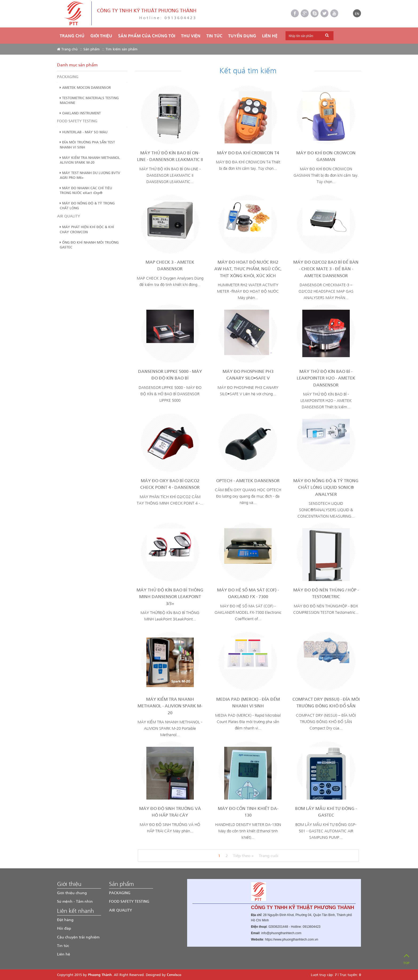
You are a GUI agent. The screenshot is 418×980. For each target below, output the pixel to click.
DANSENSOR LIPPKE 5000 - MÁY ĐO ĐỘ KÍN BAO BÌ (170, 375)
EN (357, 13)
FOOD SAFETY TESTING (77, 121)
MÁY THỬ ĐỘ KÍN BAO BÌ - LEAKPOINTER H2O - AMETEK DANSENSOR (326, 378)
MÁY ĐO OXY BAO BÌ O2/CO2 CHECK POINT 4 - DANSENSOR (170, 484)
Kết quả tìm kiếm (248, 70)
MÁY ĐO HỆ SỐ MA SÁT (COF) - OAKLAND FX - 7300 (248, 593)
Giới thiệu (101, 36)
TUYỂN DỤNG (242, 36)
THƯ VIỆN (191, 36)
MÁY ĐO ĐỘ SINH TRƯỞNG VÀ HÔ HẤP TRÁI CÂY (170, 812)
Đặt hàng (65, 920)
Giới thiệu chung (72, 893)
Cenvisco (174, 975)
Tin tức (63, 945)
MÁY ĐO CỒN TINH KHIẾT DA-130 (248, 812)
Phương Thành (100, 975)
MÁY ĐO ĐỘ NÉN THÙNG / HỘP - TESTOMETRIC (326, 593)
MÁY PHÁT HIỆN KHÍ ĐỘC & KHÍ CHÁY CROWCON (87, 229)
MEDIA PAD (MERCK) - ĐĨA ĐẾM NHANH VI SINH (248, 702)
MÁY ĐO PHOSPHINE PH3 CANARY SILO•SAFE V (248, 375)
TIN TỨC (214, 36)
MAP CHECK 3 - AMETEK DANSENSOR (170, 265)
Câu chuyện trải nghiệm (78, 937)
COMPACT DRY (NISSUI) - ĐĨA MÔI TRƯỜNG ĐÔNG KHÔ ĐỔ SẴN (326, 702)
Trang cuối (269, 856)
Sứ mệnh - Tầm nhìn (75, 901)
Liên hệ (270, 36)
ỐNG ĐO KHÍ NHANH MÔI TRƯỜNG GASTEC (89, 245)
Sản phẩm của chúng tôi (147, 36)
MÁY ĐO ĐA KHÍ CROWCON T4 (248, 153)
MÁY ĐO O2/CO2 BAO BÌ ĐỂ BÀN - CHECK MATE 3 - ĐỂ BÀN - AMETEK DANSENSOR (326, 269)
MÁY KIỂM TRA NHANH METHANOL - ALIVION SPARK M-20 (170, 706)
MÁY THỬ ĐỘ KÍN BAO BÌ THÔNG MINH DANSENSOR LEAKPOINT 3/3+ (170, 596)
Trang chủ (72, 36)
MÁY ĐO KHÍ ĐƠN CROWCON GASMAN (326, 156)
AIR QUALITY (69, 216)
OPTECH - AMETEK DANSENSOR (248, 480)
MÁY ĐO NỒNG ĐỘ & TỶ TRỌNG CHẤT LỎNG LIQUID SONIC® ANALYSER (326, 487)
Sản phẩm (92, 49)
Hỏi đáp (64, 928)
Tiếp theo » (243, 856)
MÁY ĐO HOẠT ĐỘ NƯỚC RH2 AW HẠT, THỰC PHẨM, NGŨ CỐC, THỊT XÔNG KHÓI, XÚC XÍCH (248, 269)
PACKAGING (68, 77)
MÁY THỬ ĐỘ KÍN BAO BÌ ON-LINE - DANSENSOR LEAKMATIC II (170, 156)
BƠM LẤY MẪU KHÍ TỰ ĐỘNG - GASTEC (326, 812)
